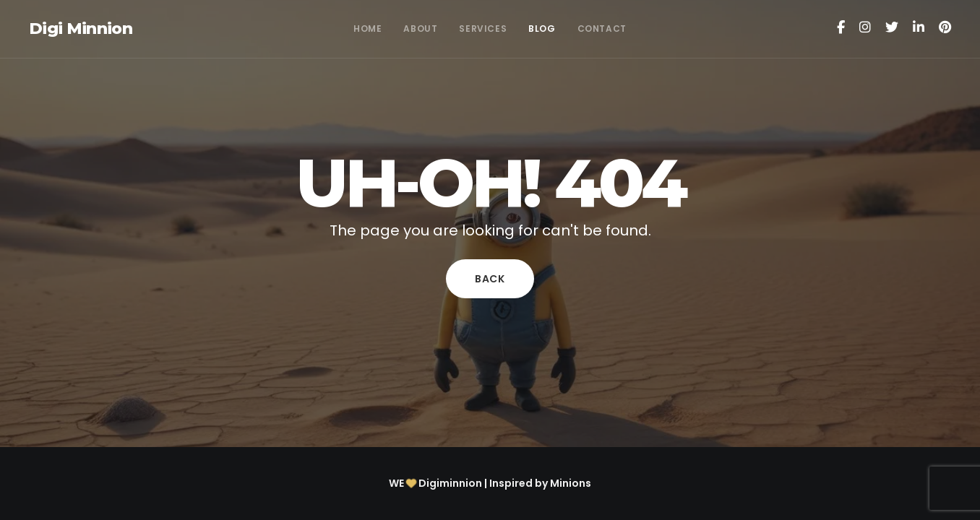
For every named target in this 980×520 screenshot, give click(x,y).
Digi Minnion (81, 29)
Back (490, 279)
